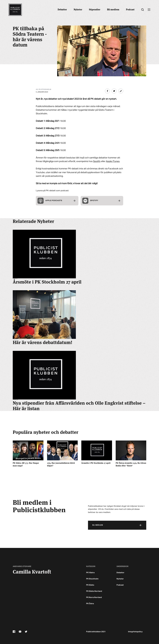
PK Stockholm (92, 579)
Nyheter (78, 9)
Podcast (130, 9)
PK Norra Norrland (94, 597)
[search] (143, 10)
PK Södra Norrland (94, 591)
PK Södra (90, 585)
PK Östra (90, 604)
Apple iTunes (113, 161)
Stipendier (95, 9)
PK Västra (90, 573)
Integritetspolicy (135, 632)
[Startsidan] (15, 10)
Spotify (97, 161)
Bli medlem (113, 9)
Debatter (62, 9)
